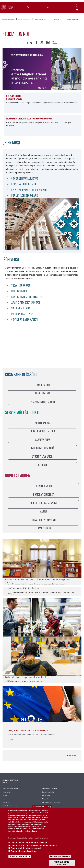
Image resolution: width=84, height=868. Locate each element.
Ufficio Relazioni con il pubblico (12, 806)
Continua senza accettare (62, 863)
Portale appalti (46, 795)
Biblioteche (6, 802)
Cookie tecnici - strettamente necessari (29, 843)
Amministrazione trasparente (51, 802)
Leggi (8, 582)
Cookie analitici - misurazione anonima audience (34, 846)
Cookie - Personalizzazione (24, 851)
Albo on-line (46, 799)
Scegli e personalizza (20, 856)
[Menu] (62, 7)
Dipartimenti (6, 792)
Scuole (5, 795)
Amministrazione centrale (10, 788)
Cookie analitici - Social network (26, 848)
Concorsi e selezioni (48, 792)
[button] (8, 69)
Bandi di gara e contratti (49, 788)
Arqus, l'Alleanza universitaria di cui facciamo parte (27, 731)
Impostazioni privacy (42, 806)
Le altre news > (71, 755)
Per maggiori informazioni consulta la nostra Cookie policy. (28, 838)
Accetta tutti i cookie (60, 856)
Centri (4, 799)
